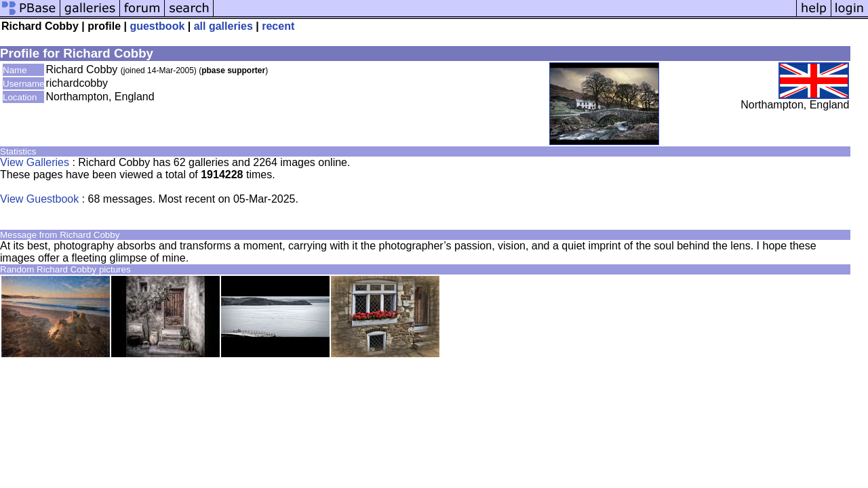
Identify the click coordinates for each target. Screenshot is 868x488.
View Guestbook (39, 199)
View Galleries (35, 162)
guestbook (157, 26)
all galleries (223, 26)
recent (278, 26)
